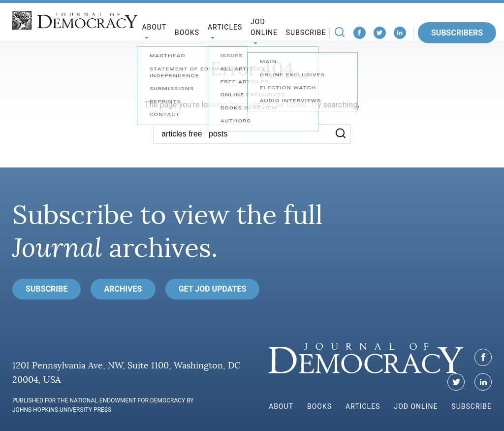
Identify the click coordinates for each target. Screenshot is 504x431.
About (281, 406)
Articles (363, 406)
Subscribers (457, 33)
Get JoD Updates (213, 289)
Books (187, 33)
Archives (123, 289)
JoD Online (264, 27)
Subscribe (306, 33)
